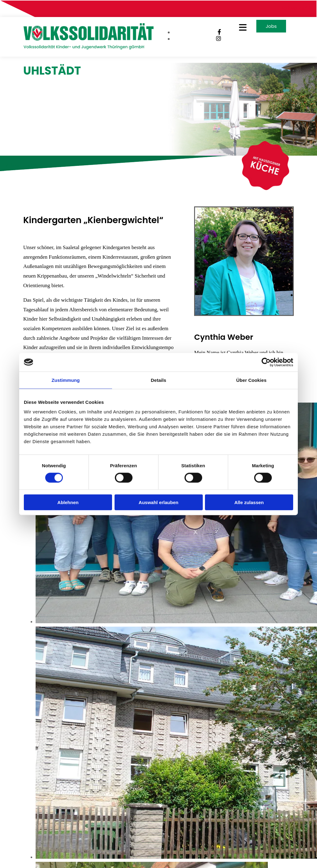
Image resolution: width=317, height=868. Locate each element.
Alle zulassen (249, 502)
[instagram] (219, 39)
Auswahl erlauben (158, 502)
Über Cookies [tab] (251, 380)
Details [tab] (158, 380)
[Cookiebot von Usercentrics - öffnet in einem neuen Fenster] (266, 362)
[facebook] (219, 32)
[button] (240, 28)
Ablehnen (68, 502)
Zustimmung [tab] (66, 380)
